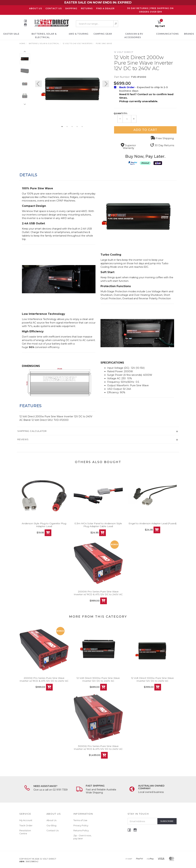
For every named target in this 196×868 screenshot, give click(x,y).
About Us (36, 8)
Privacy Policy (81, 825)
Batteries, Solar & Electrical (44, 36)
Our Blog (51, 825)
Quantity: (121, 114)
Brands (189, 34)
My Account (26, 820)
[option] (72, 87)
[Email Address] (143, 821)
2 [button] (67, 127)
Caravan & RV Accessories (134, 36)
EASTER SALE (11, 34)
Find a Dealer (105, 8)
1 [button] (62, 127)
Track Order (26, 825)
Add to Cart (145, 130)
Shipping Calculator (32, 431)
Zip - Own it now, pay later (82, 837)
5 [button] (82, 127)
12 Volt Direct (124, 52)
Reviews (23, 439)
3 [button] (72, 127)
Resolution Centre (25, 832)
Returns (87, 8)
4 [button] (77, 127)
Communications (167, 34)
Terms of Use (80, 820)
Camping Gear (103, 34)
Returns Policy (81, 830)
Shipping (71, 8)
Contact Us (54, 8)
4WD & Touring (79, 34)
